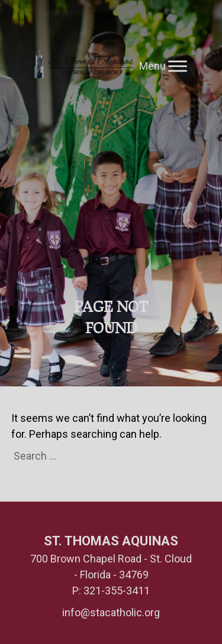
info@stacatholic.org (111, 612)
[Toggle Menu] (178, 66)
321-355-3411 (117, 591)
